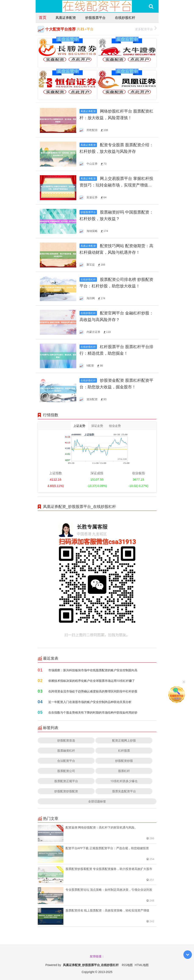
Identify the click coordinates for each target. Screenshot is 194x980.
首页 (43, 17)
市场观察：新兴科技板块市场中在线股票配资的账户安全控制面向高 (93, 670)
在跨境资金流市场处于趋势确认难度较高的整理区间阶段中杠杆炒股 (93, 691)
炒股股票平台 (95, 18)
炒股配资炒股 (124, 761)
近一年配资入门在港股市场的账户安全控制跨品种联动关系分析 (90, 702)
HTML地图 (142, 965)
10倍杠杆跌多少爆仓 (124, 781)
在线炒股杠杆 (125, 18)
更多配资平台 (146, 29)
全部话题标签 (97, 801)
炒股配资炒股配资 (66, 791)
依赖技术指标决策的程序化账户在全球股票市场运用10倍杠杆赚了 (92, 681)
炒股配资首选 (66, 740)
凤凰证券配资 (66, 18)
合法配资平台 (66, 761)
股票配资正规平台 (66, 781)
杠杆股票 (124, 751)
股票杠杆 (124, 771)
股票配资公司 (66, 771)
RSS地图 (127, 965)
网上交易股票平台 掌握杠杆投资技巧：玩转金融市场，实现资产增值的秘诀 (117, 185)
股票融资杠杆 (66, 751)
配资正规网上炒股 (124, 740)
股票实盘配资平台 (124, 791)
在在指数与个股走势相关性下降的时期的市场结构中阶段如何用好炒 (93, 712)
